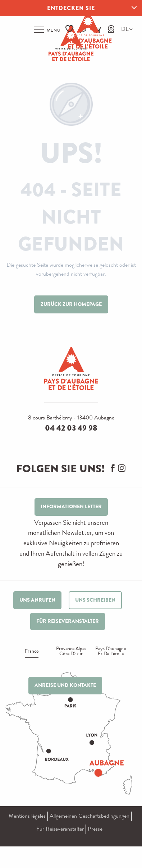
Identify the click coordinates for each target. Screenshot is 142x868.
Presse (95, 829)
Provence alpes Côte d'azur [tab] (71, 652)
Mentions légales (27, 816)
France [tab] (32, 652)
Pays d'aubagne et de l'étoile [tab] (111, 652)
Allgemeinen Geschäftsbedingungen (90, 816)
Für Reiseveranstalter (60, 829)
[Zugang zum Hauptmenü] (47, 30)
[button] (125, 29)
